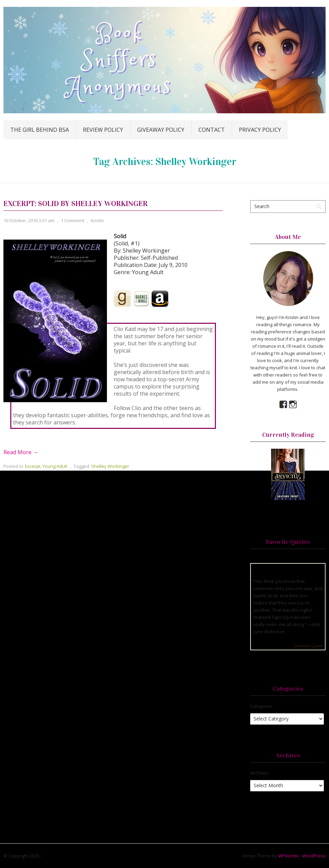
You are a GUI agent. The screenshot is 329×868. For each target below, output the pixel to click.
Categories (261, 706)
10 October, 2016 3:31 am (29, 220)
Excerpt (33, 466)
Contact (212, 130)
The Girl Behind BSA (40, 130)
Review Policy (103, 130)
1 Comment (73, 220)
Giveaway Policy (161, 130)
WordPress (314, 856)
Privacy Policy (260, 130)
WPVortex (289, 856)
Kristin (97, 220)
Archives (259, 773)
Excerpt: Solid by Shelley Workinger (76, 203)
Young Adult (55, 466)
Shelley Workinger (110, 466)
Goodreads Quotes (308, 646)
